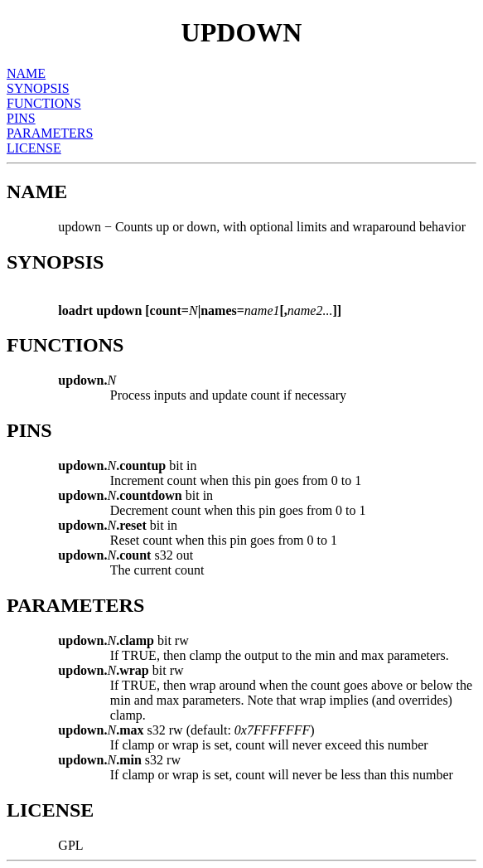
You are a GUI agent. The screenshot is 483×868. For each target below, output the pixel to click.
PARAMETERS (50, 133)
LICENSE (34, 148)
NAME (26, 73)
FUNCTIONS (44, 103)
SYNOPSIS (38, 88)
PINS (21, 118)
